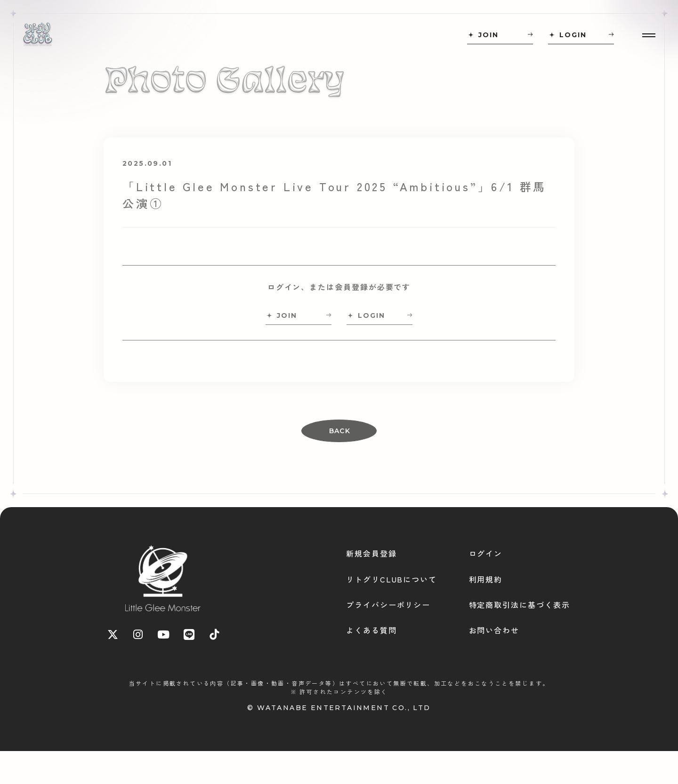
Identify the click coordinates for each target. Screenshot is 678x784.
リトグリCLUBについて (391, 579)
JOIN (488, 35)
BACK (340, 431)
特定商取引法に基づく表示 (520, 605)
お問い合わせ (494, 630)
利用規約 (486, 579)
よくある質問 (371, 630)
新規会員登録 (371, 553)
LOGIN (573, 35)
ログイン (486, 553)
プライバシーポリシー (388, 605)
